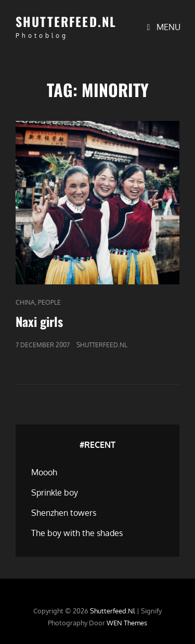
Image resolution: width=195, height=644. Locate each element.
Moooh (44, 472)
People (49, 302)
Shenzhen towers (64, 513)
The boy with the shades (77, 533)
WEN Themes (127, 623)
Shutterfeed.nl (66, 21)
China (25, 302)
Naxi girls (39, 321)
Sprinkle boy (55, 492)
